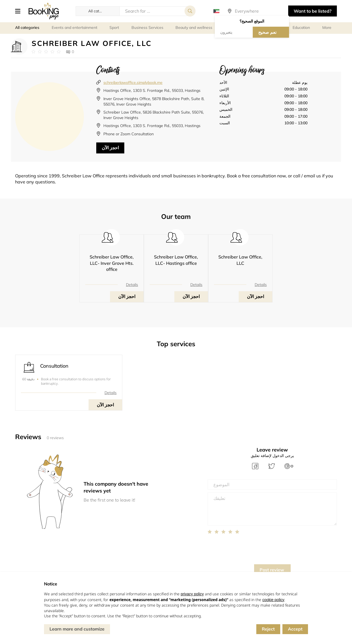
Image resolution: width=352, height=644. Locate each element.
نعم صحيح (267, 32)
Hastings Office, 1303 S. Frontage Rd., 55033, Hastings (152, 90)
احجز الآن (110, 148)
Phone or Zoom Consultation (129, 134)
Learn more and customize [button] (77, 629)
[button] (20, 11)
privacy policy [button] (192, 594)
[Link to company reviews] (46, 52)
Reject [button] (268, 629)
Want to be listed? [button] (313, 11)
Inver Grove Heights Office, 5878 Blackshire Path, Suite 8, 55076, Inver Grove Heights (154, 101)
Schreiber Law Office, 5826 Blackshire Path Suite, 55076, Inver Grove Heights (154, 115)
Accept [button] (295, 629)
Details (132, 285)
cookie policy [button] (273, 600)
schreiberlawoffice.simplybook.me (133, 82)
